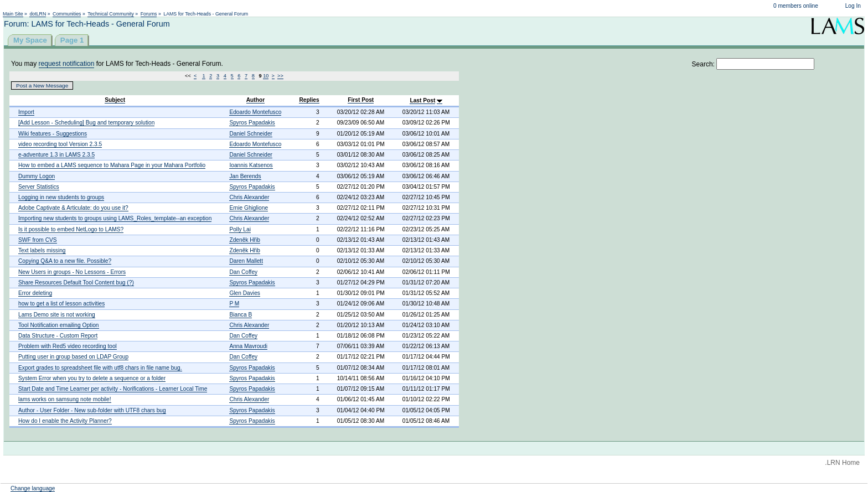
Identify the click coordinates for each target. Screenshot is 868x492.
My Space (30, 40)
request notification (67, 64)
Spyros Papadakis (252, 123)
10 (266, 76)
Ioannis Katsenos (251, 165)
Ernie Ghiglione (249, 208)
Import (26, 112)
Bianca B (241, 315)
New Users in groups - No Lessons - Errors (72, 272)
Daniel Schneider (251, 134)
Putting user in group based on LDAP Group (73, 357)
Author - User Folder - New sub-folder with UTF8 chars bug (92, 410)
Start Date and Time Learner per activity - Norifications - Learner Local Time (113, 389)
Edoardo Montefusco (255, 112)
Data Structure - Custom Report (58, 336)
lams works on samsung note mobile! (65, 399)
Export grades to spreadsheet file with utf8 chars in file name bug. (100, 368)
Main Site (13, 14)
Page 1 (72, 40)
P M (234, 304)
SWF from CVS (38, 240)
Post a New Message (42, 86)
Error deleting (35, 293)
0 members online (796, 6)
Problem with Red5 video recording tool (68, 346)
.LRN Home (842, 463)
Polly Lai (240, 229)
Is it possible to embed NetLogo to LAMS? (71, 229)
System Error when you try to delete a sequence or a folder (92, 378)
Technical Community (111, 14)
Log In (853, 6)
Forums (149, 14)
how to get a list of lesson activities (61, 304)
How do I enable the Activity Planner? (65, 421)
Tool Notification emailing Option (59, 325)
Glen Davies (245, 293)
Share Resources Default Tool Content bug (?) (76, 283)
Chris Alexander (249, 197)
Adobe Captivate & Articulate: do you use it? (73, 208)
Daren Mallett (246, 261)
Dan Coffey (243, 272)
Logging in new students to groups (61, 197)
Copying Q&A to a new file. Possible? (65, 261)
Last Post (422, 100)
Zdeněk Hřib (245, 240)
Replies (309, 100)
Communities (67, 14)
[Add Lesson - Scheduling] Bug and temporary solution (86, 123)
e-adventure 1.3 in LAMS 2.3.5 (56, 155)
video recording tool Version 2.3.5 (60, 144)
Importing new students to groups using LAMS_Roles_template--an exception (115, 218)
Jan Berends (245, 176)
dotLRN (38, 14)
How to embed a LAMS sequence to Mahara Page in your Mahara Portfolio (112, 165)
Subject (115, 100)
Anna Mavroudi (248, 346)
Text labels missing (42, 250)
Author (255, 100)
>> (280, 76)
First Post (361, 100)
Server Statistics (39, 187)
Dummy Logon (37, 176)
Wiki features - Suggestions (53, 134)
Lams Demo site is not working (57, 315)
